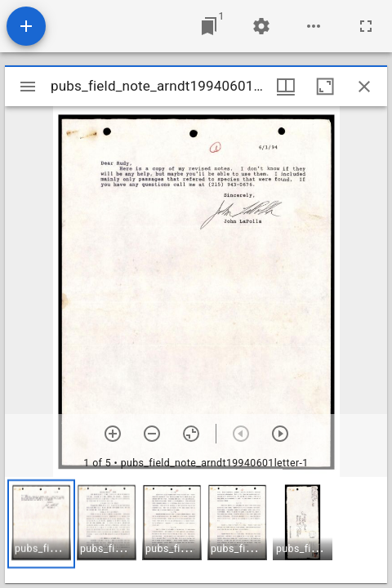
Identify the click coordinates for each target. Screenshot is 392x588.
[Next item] (280, 434)
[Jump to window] (209, 26)
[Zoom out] (152, 434)
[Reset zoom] (191, 434)
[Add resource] (26, 26)
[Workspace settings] (261, 26)
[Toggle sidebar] (28, 87)
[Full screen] (366, 26)
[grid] (196, 530)
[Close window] (364, 87)
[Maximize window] (325, 87)
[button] (41, 524)
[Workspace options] (314, 26)
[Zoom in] (113, 434)
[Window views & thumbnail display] (286, 87)
